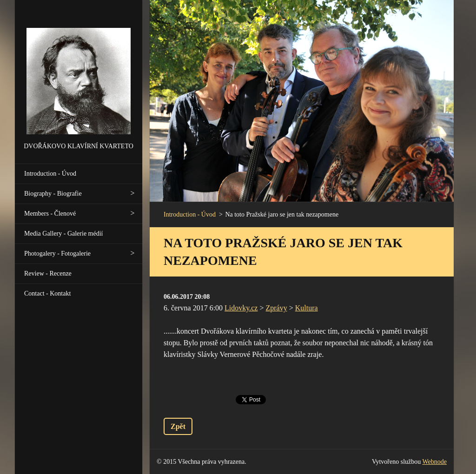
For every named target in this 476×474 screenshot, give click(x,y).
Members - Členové (50, 214)
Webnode (435, 462)
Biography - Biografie (53, 194)
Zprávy (277, 308)
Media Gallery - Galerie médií (63, 234)
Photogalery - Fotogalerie (57, 253)
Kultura (307, 308)
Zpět (178, 426)
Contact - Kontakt (47, 293)
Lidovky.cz (241, 308)
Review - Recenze (48, 273)
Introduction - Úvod (50, 174)
